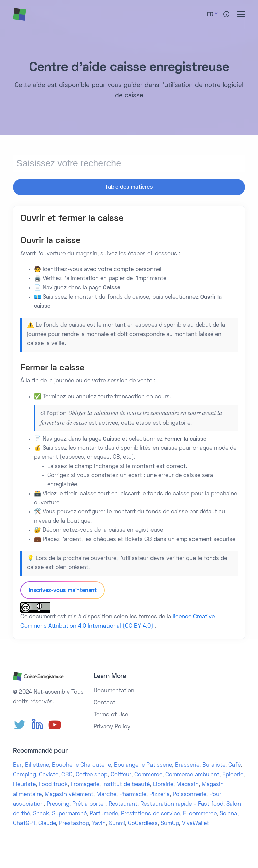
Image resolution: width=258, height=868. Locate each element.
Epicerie (233, 774)
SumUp (170, 823)
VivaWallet (196, 823)
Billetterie (37, 765)
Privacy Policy (112, 726)
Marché (106, 794)
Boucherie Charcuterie (81, 765)
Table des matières (129, 187)
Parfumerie (104, 813)
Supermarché (69, 813)
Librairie (163, 784)
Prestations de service (150, 813)
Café (234, 765)
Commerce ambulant (192, 774)
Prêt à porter (89, 803)
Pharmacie (133, 794)
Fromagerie (85, 784)
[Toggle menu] (241, 14)
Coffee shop (92, 774)
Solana (228, 813)
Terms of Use (111, 714)
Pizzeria (160, 794)
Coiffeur (121, 774)
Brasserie (187, 765)
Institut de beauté (126, 784)
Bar (17, 765)
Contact (104, 702)
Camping (25, 774)
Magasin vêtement (69, 794)
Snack (41, 813)
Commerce (148, 774)
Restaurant (123, 803)
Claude (47, 823)
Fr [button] (210, 15)
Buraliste (214, 765)
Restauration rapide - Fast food (182, 803)
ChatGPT (24, 823)
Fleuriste (24, 784)
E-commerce (200, 813)
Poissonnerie (189, 794)
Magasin (187, 784)
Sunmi (117, 823)
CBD (67, 774)
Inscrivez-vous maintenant (63, 590)
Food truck (53, 784)
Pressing (58, 803)
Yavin (99, 823)
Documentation (114, 690)
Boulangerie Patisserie (143, 765)
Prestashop (74, 823)
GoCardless (143, 823)
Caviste (49, 774)
